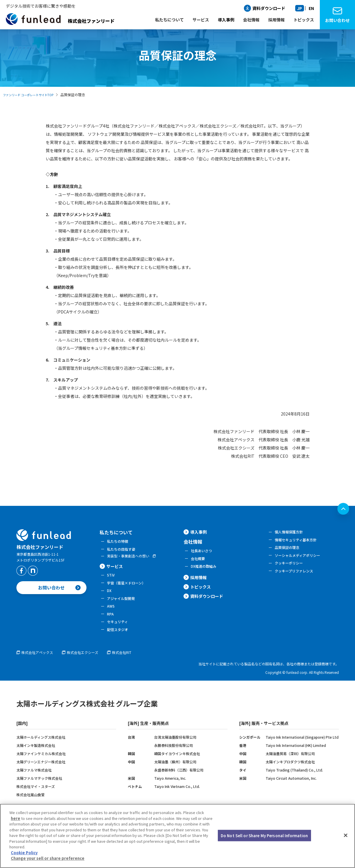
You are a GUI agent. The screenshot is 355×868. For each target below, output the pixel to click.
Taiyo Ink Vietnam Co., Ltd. (177, 797)
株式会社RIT (134, 663)
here (16, 818)
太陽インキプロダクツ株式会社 (290, 772)
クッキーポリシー (291, 567)
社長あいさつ (203, 553)
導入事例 (226, 20)
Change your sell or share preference (48, 858)
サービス (116, 569)
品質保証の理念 (289, 550)
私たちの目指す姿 (123, 550)
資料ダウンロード (269, 8)
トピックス (202, 594)
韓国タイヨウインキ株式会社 (177, 764)
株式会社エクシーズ (90, 663)
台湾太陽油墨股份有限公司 (175, 748)
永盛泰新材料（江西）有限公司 (179, 780)
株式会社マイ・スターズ (36, 797)
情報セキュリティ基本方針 (299, 541)
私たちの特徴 (119, 542)
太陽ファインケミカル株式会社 (41, 764)
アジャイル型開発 (123, 604)
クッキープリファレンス (297, 576)
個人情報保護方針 (291, 532)
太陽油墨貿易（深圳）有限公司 (290, 764)
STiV (112, 578)
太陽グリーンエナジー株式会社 (41, 772)
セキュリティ (119, 630)
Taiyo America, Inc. (170, 789)
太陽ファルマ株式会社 (34, 780)
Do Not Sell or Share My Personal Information (264, 835)
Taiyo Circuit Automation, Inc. (291, 789)
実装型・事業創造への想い (132, 558)
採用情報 (200, 583)
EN (311, 8)
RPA (111, 622)
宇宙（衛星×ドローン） (129, 587)
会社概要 (199, 562)
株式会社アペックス (40, 663)
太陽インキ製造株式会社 (36, 756)
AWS (112, 613)
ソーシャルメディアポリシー (301, 558)
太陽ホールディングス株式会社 (41, 748)
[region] (177, 836)
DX (109, 596)
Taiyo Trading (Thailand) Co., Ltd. (294, 780)
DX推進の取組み (206, 571)
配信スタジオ (119, 639)
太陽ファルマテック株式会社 (39, 789)
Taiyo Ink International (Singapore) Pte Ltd (302, 748)
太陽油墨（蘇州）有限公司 (175, 772)
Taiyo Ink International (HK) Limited (296, 756)
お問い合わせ (337, 20)
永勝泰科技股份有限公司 (174, 756)
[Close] (346, 835)
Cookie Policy (24, 853)
